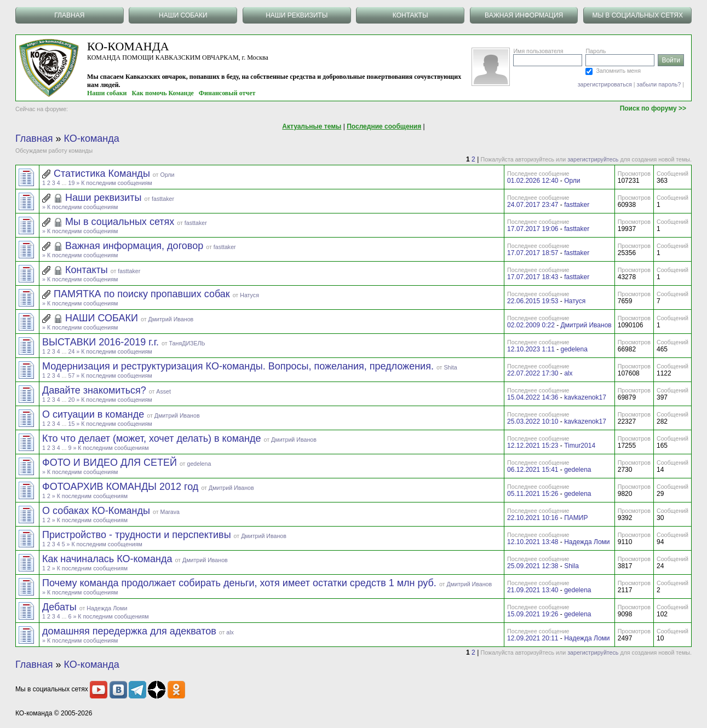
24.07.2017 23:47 (533, 205)
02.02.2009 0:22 (531, 325)
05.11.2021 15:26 (533, 494)
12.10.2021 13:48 (533, 542)
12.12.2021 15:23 (533, 446)
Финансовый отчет (227, 93)
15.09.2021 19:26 (533, 614)
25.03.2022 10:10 (533, 421)
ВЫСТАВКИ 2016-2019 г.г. (102, 342)
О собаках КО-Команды (97, 511)
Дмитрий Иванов (171, 319)
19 (71, 183)
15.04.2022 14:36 (533, 397)
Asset (163, 391)
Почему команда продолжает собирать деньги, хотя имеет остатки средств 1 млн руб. (241, 583)
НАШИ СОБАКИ (103, 318)
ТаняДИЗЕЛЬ (187, 343)
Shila (571, 566)
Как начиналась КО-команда (108, 559)
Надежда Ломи (587, 542)
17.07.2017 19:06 (533, 229)
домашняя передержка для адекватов (131, 631)
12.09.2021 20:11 (533, 638)
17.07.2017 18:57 (533, 253)
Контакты (88, 270)
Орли (167, 175)
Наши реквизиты (105, 198)
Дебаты (61, 607)
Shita (450, 367)
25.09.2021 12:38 (533, 566)
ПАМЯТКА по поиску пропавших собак (143, 294)
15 (71, 424)
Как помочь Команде (163, 93)
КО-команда (92, 138)
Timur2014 (580, 446)
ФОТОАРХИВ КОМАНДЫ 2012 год (122, 487)
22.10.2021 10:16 (533, 518)
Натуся (249, 295)
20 (71, 400)
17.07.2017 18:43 (533, 277)
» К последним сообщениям (114, 183)
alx (568, 373)
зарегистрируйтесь (593, 159)
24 (71, 351)
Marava (170, 512)
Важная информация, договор (136, 246)
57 (71, 375)
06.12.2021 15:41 (533, 470)
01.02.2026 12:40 (533, 181)
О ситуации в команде (94, 414)
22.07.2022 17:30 (533, 373)
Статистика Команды (103, 174)
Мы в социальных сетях (121, 222)
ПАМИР (576, 518)
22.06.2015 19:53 (533, 301)
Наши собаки (107, 93)
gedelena (574, 349)
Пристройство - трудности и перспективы (138, 535)
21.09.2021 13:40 (533, 590)
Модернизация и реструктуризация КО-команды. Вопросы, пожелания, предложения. (239, 366)
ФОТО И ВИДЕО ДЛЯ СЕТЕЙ (111, 463)
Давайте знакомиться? (96, 390)
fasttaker (163, 199)
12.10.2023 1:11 (531, 349)
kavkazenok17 (585, 397)
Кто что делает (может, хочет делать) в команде (153, 438)
